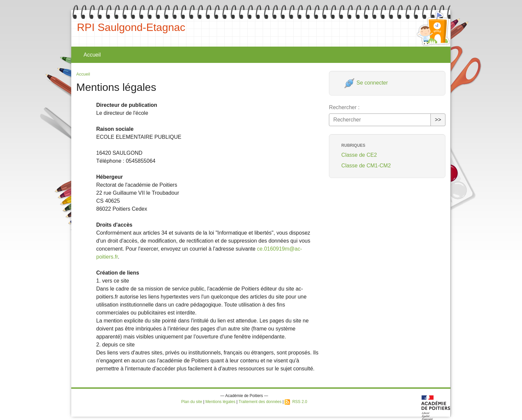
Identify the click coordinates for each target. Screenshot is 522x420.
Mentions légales (220, 402)
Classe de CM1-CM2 (366, 166)
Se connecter (366, 83)
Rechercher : (344, 107)
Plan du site (192, 402)
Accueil (92, 55)
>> (438, 120)
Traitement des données (260, 402)
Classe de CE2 (359, 155)
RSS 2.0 (296, 402)
